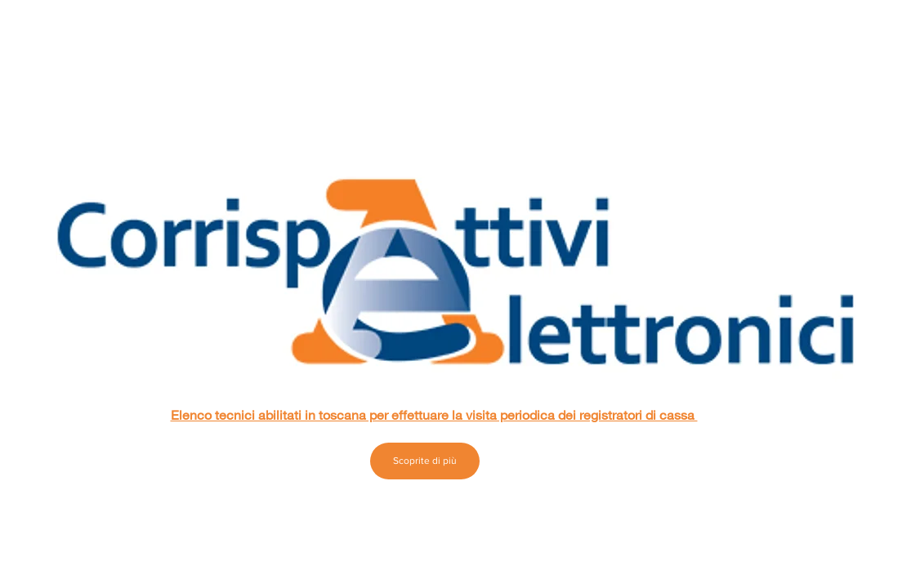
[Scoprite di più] (425, 461)
